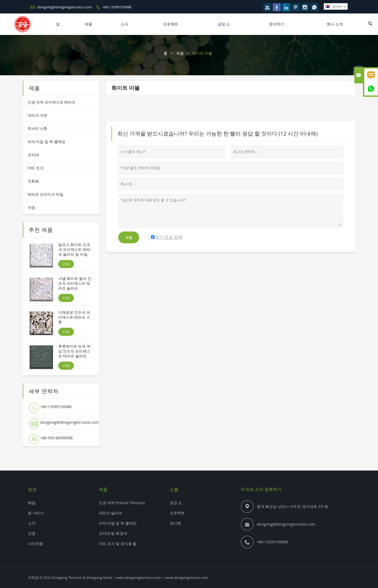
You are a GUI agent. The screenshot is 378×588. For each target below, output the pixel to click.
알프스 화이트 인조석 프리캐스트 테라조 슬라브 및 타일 (74, 250)
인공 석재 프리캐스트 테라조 (52, 102)
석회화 (33, 181)
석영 (31, 207)
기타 (66, 264)
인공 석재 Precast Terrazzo (122, 503)
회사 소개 (335, 24)
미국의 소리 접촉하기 (261, 489)
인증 (32, 533)
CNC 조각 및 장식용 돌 (118, 544)
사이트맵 (35, 544)
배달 (32, 503)
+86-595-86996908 (57, 438)
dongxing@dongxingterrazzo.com (65, 7)
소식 (124, 24)
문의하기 (277, 24)
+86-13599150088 (117, 7)
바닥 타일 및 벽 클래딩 (47, 142)
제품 (88, 24)
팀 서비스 (36, 513)
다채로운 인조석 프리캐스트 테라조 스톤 (74, 317)
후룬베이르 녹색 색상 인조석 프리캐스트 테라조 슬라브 (74, 351)
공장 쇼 (224, 24)
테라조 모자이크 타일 (46, 194)
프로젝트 (171, 24)
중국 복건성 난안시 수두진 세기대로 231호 (293, 506)
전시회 (175, 523)
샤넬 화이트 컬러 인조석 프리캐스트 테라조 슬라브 (75, 283)
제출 (129, 237)
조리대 (33, 155)
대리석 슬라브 (111, 513)
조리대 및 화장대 (113, 533)
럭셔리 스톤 (38, 128)
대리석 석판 (38, 115)
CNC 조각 (36, 168)
